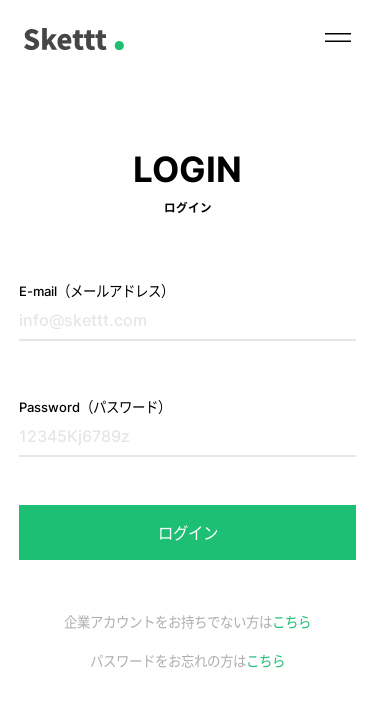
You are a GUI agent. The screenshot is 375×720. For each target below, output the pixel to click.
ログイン (188, 533)
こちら (291, 622)
